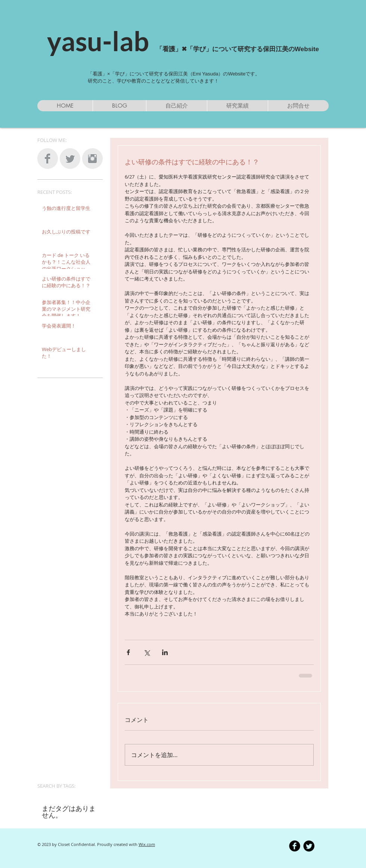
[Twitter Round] (309, 846)
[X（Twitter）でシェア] (147, 652)
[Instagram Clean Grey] (92, 159)
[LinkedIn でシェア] (165, 652)
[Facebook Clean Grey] (48, 159)
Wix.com (147, 844)
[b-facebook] (295, 846)
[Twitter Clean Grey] (70, 159)
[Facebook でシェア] (128, 652)
